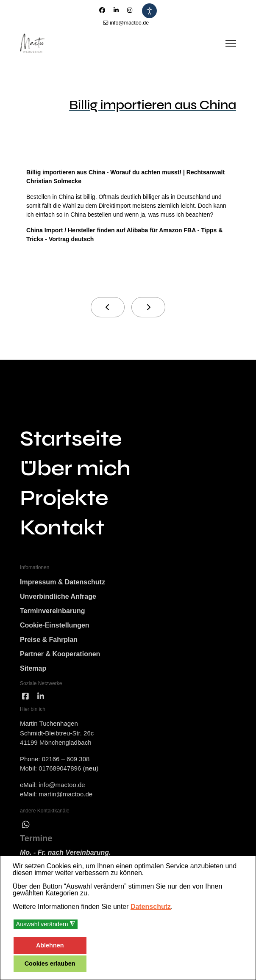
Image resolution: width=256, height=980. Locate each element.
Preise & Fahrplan (49, 640)
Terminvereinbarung (53, 611)
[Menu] (231, 43)
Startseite (71, 439)
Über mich (75, 468)
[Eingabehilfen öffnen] (149, 11)
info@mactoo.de (129, 23)
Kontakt (62, 528)
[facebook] (25, 697)
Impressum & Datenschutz (63, 582)
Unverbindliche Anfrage (58, 596)
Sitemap (33, 668)
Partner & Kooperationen (60, 654)
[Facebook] (102, 10)
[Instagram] (130, 10)
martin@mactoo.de (65, 794)
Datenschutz (151, 907)
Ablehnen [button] (50, 945)
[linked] (41, 697)
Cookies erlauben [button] (50, 963)
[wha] (26, 825)
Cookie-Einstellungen (55, 625)
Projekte (64, 498)
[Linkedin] (116, 10)
